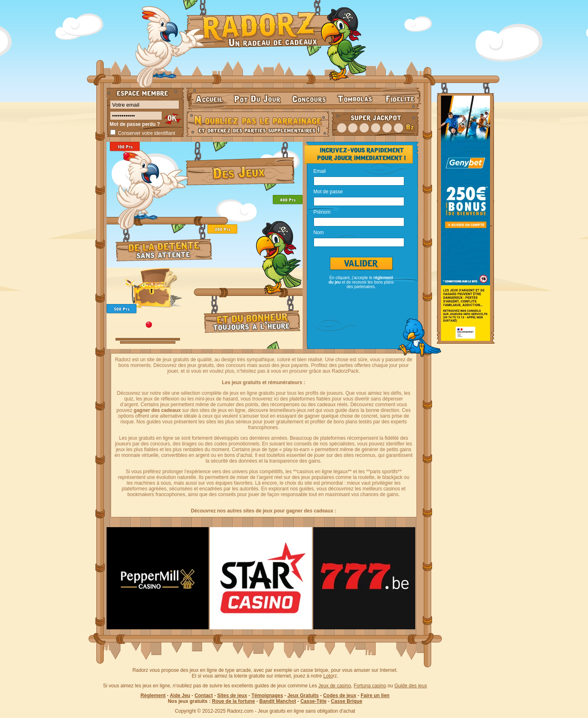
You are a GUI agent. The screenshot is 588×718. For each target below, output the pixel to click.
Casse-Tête (314, 701)
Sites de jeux (232, 696)
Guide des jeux (411, 686)
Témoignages (267, 696)
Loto (328, 676)
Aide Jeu (180, 696)
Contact (204, 696)
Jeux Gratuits (303, 696)
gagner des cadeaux (157, 410)
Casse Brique (346, 701)
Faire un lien (375, 696)
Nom (319, 232)
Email (320, 171)
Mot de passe (328, 191)
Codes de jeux (340, 696)
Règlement (153, 696)
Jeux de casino (335, 686)
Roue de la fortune (233, 701)
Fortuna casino (370, 686)
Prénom (322, 212)
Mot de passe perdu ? (135, 124)
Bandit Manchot (278, 701)
